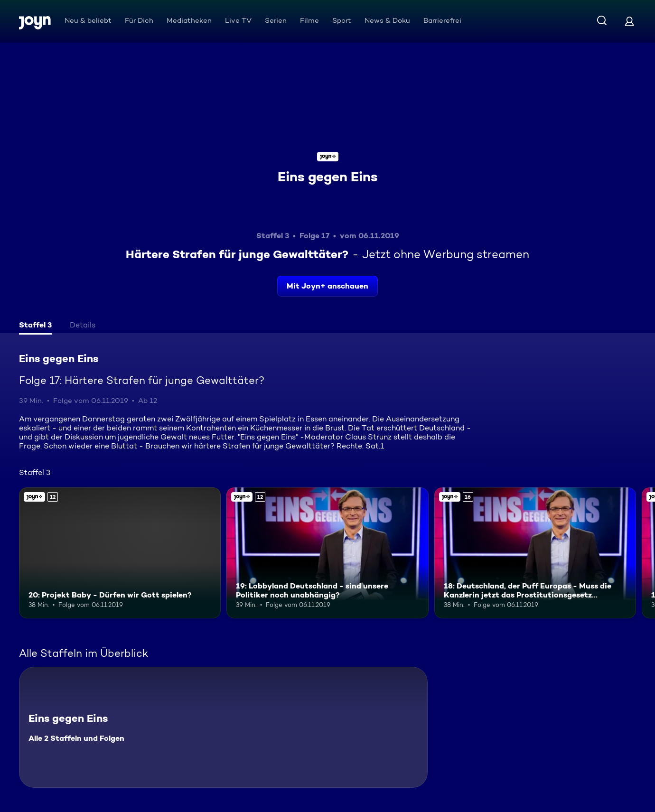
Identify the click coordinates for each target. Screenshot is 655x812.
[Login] (629, 21)
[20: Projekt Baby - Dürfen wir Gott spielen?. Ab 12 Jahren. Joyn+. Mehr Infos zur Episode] (120, 553)
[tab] (35, 326)
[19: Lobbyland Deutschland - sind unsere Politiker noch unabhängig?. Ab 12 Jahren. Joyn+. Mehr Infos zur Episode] (327, 553)
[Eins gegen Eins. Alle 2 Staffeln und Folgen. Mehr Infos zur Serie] (223, 727)
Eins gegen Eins (328, 177)
